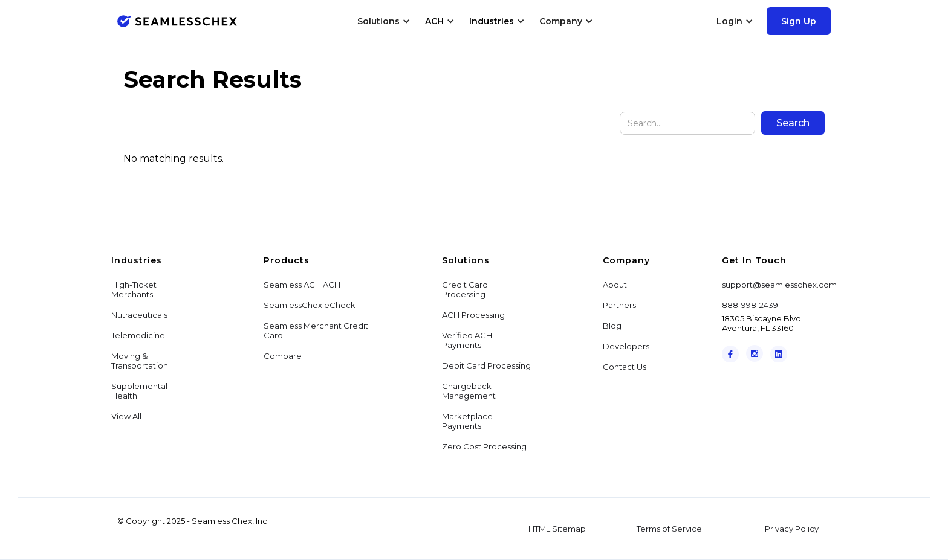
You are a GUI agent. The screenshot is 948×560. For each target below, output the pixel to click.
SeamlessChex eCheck (310, 305)
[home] (177, 21)
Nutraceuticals (139, 315)
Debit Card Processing (486, 365)
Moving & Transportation (140, 361)
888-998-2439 (750, 305)
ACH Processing (473, 315)
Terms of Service (669, 529)
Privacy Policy (792, 529)
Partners (619, 305)
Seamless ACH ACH (302, 285)
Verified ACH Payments (467, 340)
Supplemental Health (139, 391)
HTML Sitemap (557, 529)
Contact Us (625, 367)
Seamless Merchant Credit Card (316, 330)
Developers (626, 346)
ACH (434, 21)
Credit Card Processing (465, 289)
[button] (384, 21)
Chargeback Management (469, 391)
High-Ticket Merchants (134, 289)
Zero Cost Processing (484, 446)
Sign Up (799, 21)
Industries (492, 21)
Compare (283, 356)
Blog (612, 326)
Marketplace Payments (467, 421)
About (615, 285)
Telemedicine (138, 335)
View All (126, 416)
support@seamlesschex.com (779, 285)
